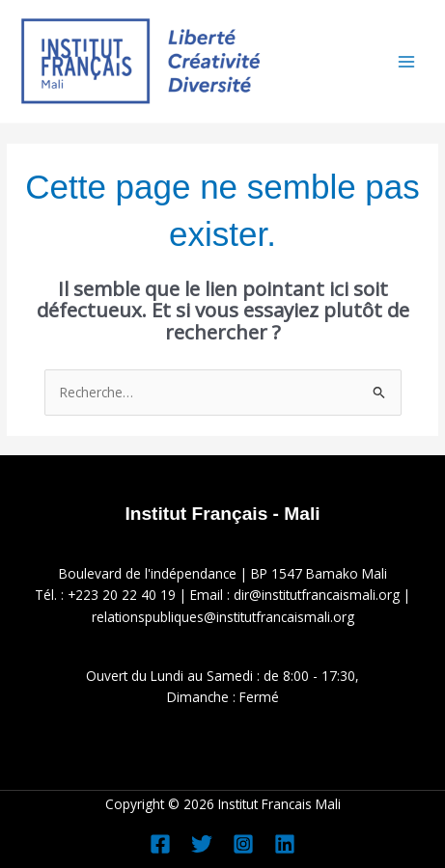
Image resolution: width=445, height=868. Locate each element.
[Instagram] (243, 844)
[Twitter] (202, 844)
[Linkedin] (285, 844)
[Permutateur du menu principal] (407, 61)
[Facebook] (160, 844)
